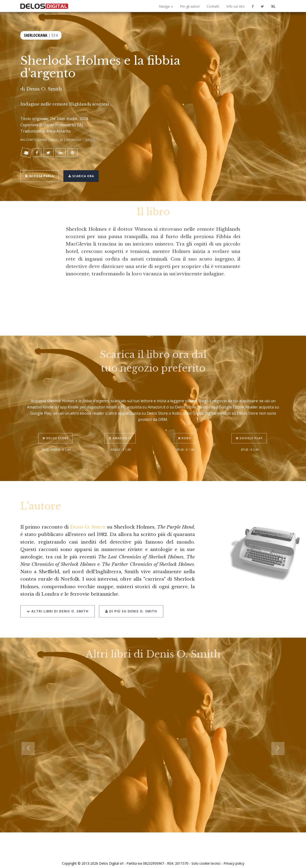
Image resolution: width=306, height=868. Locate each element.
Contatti (213, 6)
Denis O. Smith (44, 89)
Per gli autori (190, 6)
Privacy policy (234, 859)
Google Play (250, 427)
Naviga (166, 6)
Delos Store (56, 427)
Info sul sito (235, 6)
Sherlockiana (36, 34)
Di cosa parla (41, 172)
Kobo (185, 427)
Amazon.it (121, 427)
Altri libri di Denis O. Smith (57, 599)
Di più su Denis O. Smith (130, 599)
